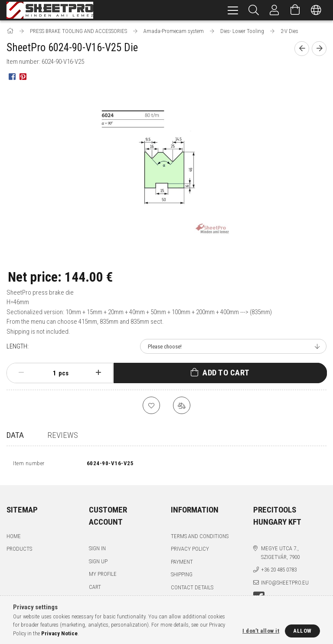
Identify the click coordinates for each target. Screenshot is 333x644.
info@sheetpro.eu (285, 585)
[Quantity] (50, 373)
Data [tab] (15, 435)
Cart (95, 589)
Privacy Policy (190, 551)
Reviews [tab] (63, 435)
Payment (182, 564)
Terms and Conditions (200, 538)
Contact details (192, 590)
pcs (64, 373)
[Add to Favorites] (151, 405)
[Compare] (182, 405)
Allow (302, 631)
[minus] (21, 373)
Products (19, 551)
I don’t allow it (261, 631)
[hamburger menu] (233, 10)
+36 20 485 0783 (279, 572)
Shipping (182, 577)
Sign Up (98, 563)
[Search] (254, 10)
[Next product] (319, 49)
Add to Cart (226, 373)
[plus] (98, 373)
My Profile (103, 576)
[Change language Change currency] (316, 10)
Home (14, 538)
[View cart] (295, 10)
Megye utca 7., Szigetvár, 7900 (280, 555)
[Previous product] (302, 49)
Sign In (97, 550)
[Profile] (274, 10)
